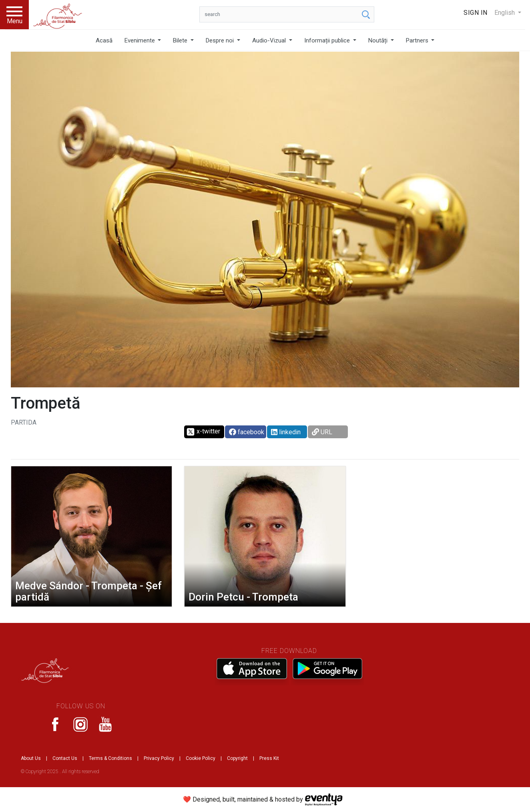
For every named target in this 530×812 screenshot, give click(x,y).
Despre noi (221, 40)
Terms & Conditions (110, 758)
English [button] (505, 13)
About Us (31, 758)
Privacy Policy (159, 758)
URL (322, 432)
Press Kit (269, 758)
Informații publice (328, 40)
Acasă (104, 40)
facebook (247, 432)
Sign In (476, 13)
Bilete (181, 40)
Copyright (237, 758)
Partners (418, 40)
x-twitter (203, 432)
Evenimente (141, 40)
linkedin (286, 432)
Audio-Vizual (270, 40)
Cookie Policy (201, 758)
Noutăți (379, 40)
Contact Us (65, 758)
